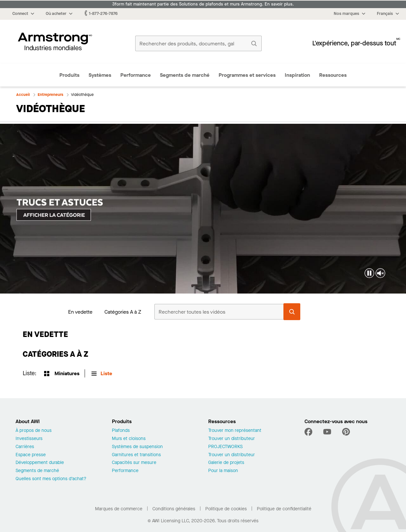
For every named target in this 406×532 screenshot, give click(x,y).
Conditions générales (174, 509)
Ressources (333, 75)
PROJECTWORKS (225, 447)
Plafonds (121, 431)
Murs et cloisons (129, 439)
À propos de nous (34, 431)
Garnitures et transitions (136, 455)
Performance (136, 75)
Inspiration (297, 75)
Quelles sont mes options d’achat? (51, 479)
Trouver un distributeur (232, 439)
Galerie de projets (226, 463)
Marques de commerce (119, 509)
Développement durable (40, 463)
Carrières (25, 447)
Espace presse (31, 455)
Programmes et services (247, 75)
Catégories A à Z (123, 312)
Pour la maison (223, 471)
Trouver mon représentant (235, 431)
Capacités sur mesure (134, 463)
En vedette (80, 312)
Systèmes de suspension (137, 447)
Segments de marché (185, 75)
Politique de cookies (226, 509)
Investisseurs (29, 439)
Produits (69, 75)
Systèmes (100, 75)
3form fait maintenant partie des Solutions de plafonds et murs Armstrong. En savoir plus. (203, 4)
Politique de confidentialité (284, 509)
